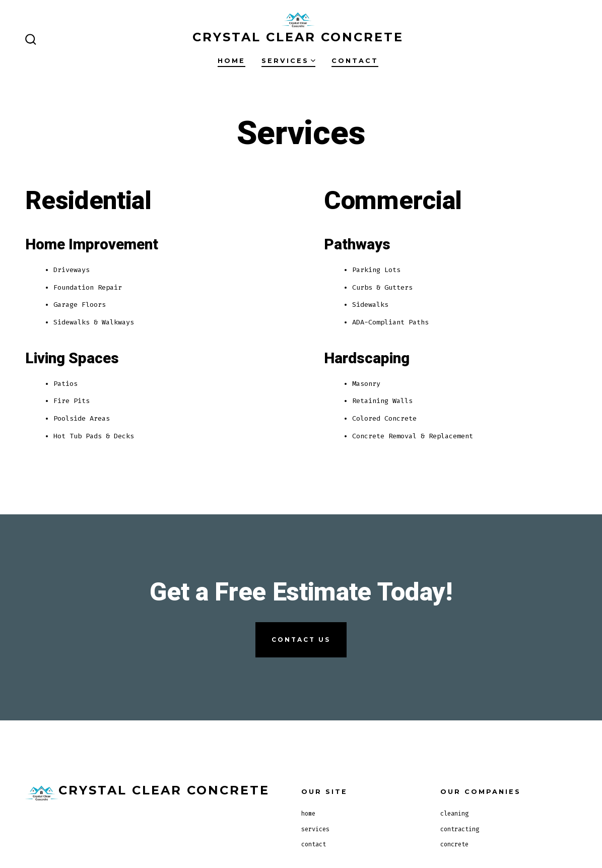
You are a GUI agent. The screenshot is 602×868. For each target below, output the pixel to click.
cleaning (454, 814)
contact (355, 61)
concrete (454, 844)
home (231, 61)
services (288, 61)
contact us (301, 640)
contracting (460, 829)
